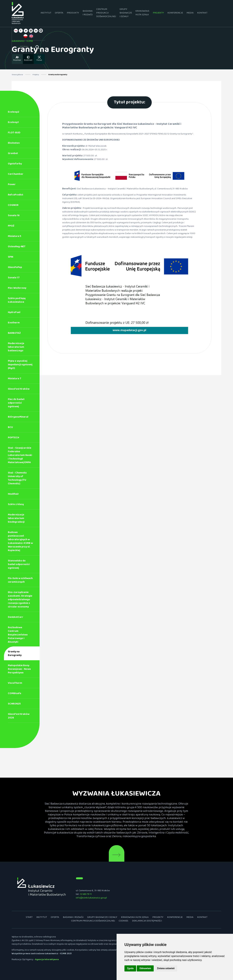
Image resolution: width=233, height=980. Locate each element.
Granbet (13, 154)
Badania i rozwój (83, 13)
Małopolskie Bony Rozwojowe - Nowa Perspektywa (19, 670)
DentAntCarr (16, 618)
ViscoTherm (15, 684)
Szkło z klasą (16, 505)
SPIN (11, 258)
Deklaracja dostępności (147, 921)
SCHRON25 (14, 704)
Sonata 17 (14, 278)
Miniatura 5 (15, 237)
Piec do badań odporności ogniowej (16, 404)
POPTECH (13, 438)
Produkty (68, 13)
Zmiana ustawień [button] (166, 968)
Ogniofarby (15, 164)
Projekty (153, 13)
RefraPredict (16, 195)
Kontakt (197, 13)
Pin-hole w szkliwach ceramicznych (20, 581)
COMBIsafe (15, 694)
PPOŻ (11, 226)
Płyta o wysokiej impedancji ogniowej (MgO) (20, 365)
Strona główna (17, 75)
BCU (10, 428)
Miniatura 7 (15, 379)
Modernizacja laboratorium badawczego (16, 348)
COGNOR (13, 206)
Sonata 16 (14, 216)
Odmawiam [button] (145, 968)
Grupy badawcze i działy (121, 13)
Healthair (13, 495)
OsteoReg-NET (17, 247)
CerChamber (16, 175)
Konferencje (170, 13)
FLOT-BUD (14, 133)
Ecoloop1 (13, 123)
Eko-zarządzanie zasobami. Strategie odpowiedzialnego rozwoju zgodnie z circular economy (20, 600)
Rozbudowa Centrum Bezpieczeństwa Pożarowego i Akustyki (18, 635)
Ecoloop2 (14, 113)
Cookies (123, 921)
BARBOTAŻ (14, 334)
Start (29, 918)
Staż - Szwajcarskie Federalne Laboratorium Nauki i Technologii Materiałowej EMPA (20, 456)
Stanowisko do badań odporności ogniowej (19, 565)
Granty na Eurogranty (15, 654)
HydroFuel (14, 313)
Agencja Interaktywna (47, 960)
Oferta (54, 13)
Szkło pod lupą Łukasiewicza (17, 301)
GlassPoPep (15, 268)
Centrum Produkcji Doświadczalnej (101, 13)
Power (12, 185)
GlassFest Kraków (19, 390)
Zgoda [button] (130, 968)
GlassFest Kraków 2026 (19, 717)
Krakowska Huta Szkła (137, 13)
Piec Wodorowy (17, 289)
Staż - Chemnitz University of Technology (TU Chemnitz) (17, 479)
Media (185, 13)
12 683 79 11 (86, 895)
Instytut (41, 13)
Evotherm (14, 323)
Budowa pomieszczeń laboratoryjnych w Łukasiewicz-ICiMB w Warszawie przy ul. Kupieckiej (20, 542)
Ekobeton (14, 144)
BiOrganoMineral (18, 417)
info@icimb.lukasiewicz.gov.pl (91, 898)
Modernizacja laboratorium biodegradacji (16, 519)
